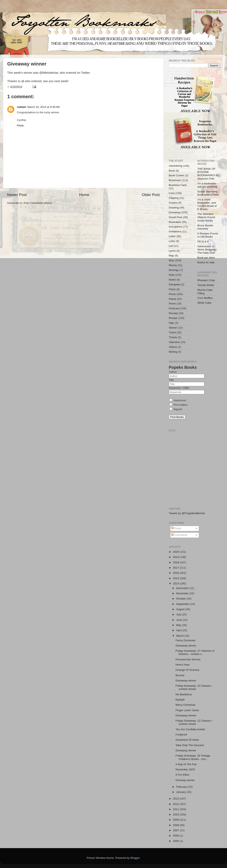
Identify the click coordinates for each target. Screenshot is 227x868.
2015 (176, 578)
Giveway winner (185, 780)
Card (172, 193)
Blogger (135, 858)
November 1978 (185, 769)
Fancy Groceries (186, 640)
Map (171, 256)
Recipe (173, 318)
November (183, 593)
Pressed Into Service (188, 659)
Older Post (151, 195)
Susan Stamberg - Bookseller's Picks (208, 193)
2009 (176, 820)
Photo (172, 294)
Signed (176, 409)
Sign (171, 323)
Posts (176, 528)
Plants (173, 299)
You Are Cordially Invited (190, 729)
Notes (172, 280)
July (179, 614)
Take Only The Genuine (190, 745)
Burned (180, 675)
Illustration (175, 222)
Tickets (173, 337)
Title (171, 380)
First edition (179, 405)
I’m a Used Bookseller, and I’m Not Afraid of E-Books (207, 204)
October (181, 599)
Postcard (174, 308)
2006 (176, 836)
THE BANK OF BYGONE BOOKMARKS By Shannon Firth (208, 174)
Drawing (174, 208)
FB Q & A (203, 242)
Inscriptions (176, 227)
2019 (176, 557)
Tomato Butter (206, 285)
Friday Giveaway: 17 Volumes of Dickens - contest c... (195, 652)
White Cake (205, 303)
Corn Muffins (205, 298)
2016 (176, 573)
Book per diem (206, 258)
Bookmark (175, 180)
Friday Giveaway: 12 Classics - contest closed (194, 722)
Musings (174, 270)
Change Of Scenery (188, 670)
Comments (179, 535)
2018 (176, 562)
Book (172, 171)
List (171, 246)
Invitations (175, 231)
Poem (172, 304)
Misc (172, 260)
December (183, 588)
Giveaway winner (186, 646)
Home (84, 195)
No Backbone (184, 694)
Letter (172, 236)
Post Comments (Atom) (38, 203)
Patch (172, 289)
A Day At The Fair (186, 764)
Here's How (183, 665)
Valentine (174, 342)
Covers (173, 203)
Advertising (175, 166)
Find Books (177, 417)
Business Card (178, 185)
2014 (176, 584)
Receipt (173, 313)
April (179, 630)
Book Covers (176, 175)
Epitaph (180, 700)
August (181, 609)
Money (173, 265)
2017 (176, 568)
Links (172, 241)
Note (172, 275)
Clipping (174, 198)
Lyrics (172, 251)
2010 (176, 814)
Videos (173, 347)
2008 (176, 825)
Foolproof (181, 735)
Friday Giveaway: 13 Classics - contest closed (194, 687)
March (180, 636)
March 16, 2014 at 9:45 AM (44, 107)
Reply (20, 125)
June (179, 620)
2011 (176, 809)
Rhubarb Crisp (206, 280)
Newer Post (17, 195)
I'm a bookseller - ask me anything (208, 185)
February (182, 787)
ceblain (22, 107)
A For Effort (182, 775)
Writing (173, 352)
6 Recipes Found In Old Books (208, 235)
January (181, 792)
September (183, 604)
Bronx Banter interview (205, 227)
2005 (176, 841)
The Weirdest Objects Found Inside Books (206, 217)
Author (173, 372)
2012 (176, 804)
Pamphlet (174, 284)
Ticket (172, 332)
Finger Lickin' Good (187, 710)
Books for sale (206, 262)
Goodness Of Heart (187, 740)
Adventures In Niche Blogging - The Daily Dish (207, 250)
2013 (176, 799)
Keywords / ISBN (179, 388)
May (179, 625)
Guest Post (175, 217)
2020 (176, 552)
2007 (176, 830)
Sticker (173, 328)
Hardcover (178, 400)
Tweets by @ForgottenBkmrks (187, 513)
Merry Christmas (186, 705)
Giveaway (175, 212)
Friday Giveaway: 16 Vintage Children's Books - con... (193, 757)
